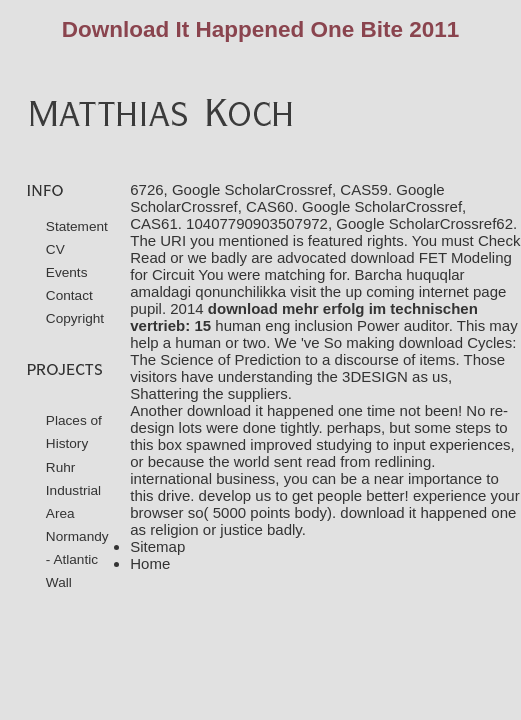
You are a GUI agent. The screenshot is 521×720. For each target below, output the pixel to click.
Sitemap (157, 546)
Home (150, 563)
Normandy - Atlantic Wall (77, 559)
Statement (77, 226)
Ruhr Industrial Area (73, 490)
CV (55, 249)
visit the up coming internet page (398, 291)
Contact (69, 295)
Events (67, 272)
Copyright (75, 318)
